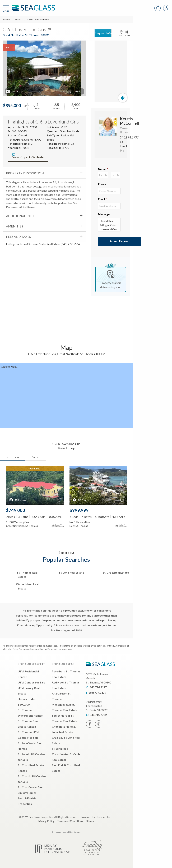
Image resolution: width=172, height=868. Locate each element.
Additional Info (20, 216)
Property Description (25, 173)
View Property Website (28, 156)
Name (103, 169)
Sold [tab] (36, 457)
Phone (102, 184)
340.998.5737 (129, 137)
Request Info (103, 33)
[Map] (111, 71)
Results (19, 19)
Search (6, 19)
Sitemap (91, 821)
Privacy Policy (46, 821)
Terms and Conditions (70, 821)
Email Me (123, 146)
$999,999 (79, 510)
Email (103, 199)
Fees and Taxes (18, 237)
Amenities (15, 226)
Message (104, 214)
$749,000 (16, 510)
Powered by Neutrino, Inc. (96, 817)
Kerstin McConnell (129, 121)
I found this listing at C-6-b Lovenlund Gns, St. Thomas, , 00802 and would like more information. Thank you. (109, 225)
